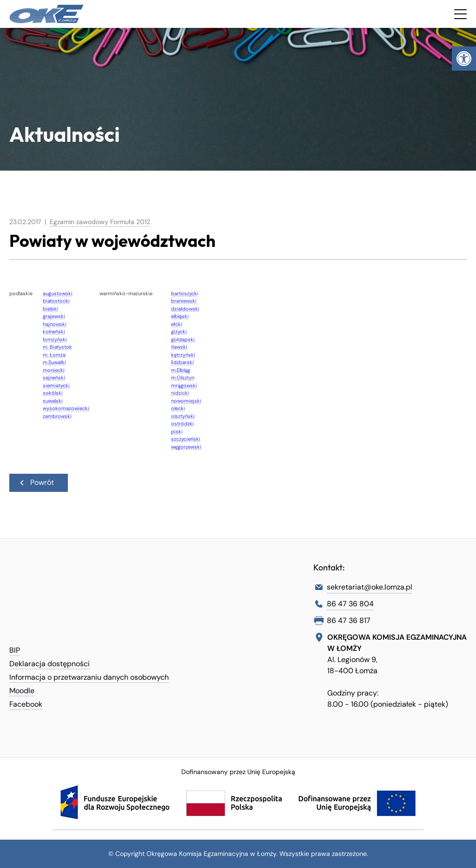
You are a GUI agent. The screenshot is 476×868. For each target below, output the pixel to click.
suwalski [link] (53, 401)
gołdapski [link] (183, 339)
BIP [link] (15, 650)
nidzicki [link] (180, 393)
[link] (464, 59)
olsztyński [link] (183, 416)
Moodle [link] (22, 691)
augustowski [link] (58, 293)
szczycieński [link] (186, 439)
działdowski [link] (185, 309)
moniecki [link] (54, 370)
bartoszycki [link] (185, 293)
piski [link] (177, 431)
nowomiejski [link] (186, 401)
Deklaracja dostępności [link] (50, 664)
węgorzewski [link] (186, 447)
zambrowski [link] (57, 416)
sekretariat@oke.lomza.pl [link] (370, 587)
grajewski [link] (54, 316)
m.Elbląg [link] (181, 370)
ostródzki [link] (182, 424)
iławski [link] (179, 347)
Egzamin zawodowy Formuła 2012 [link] (100, 222)
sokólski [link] (53, 393)
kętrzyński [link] (183, 355)
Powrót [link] (36, 482)
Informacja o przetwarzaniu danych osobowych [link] (89, 677)
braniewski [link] (184, 301)
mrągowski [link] (184, 385)
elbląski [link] (180, 316)
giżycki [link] (179, 331)
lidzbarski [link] (182, 362)
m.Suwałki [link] (54, 362)
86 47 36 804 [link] (350, 604)
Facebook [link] (26, 704)
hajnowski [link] (55, 324)
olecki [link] (178, 408)
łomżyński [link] (55, 339)
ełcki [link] (177, 324)
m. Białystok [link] (57, 347)
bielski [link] (50, 309)
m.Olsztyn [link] (183, 378)
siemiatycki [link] (56, 385)
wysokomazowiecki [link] (66, 408)
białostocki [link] (56, 301)
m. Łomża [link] (54, 355)
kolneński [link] (54, 331)
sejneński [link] (54, 378)
